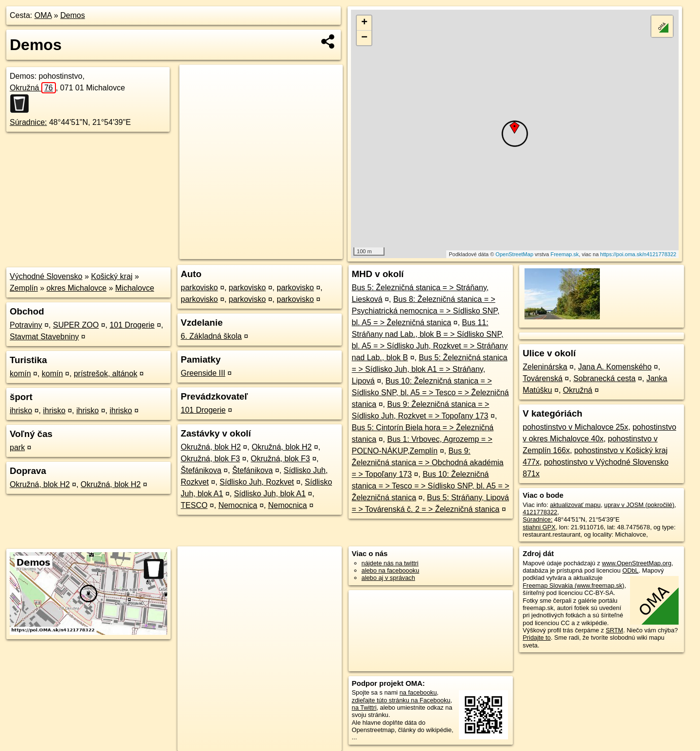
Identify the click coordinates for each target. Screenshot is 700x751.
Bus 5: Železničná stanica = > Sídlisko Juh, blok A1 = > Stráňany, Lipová (430, 369)
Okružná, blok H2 (40, 484)
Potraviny (26, 325)
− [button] (364, 38)
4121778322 (540, 512)
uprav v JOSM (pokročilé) (639, 505)
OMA (43, 15)
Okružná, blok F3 (210, 459)
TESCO (194, 505)
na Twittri (364, 707)
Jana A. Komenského (615, 367)
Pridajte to (537, 637)
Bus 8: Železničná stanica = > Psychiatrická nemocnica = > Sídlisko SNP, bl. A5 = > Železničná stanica (426, 311)
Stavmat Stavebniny (44, 337)
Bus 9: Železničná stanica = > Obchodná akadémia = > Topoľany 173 (428, 463)
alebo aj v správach (388, 578)
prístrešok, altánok (106, 374)
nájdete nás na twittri (390, 563)
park (17, 447)
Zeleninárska (545, 367)
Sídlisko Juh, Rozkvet (257, 482)
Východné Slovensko (46, 276)
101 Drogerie (132, 325)
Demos (73, 15)
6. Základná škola (211, 336)
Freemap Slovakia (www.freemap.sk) (573, 585)
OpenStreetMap (514, 254)
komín (20, 374)
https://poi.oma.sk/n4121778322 (639, 254)
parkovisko (199, 288)
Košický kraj (112, 276)
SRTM (614, 630)
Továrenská (542, 378)
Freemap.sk (564, 254)
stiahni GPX (539, 527)
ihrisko (21, 410)
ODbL (630, 570)
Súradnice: (28, 122)
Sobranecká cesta (604, 378)
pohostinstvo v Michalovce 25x (575, 427)
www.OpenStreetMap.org (637, 563)
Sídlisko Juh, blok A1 (270, 494)
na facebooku (418, 692)
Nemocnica (238, 505)
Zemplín (24, 288)
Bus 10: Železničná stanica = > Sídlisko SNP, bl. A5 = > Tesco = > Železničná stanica (430, 393)
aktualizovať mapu (575, 505)
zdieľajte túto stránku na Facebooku (401, 700)
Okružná (33, 88)
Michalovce (135, 288)
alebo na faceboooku (391, 570)
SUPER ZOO (76, 325)
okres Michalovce (77, 288)
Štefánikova (201, 470)
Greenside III (203, 373)
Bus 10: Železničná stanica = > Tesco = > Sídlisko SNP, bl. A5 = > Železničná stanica (431, 486)
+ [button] (364, 23)
